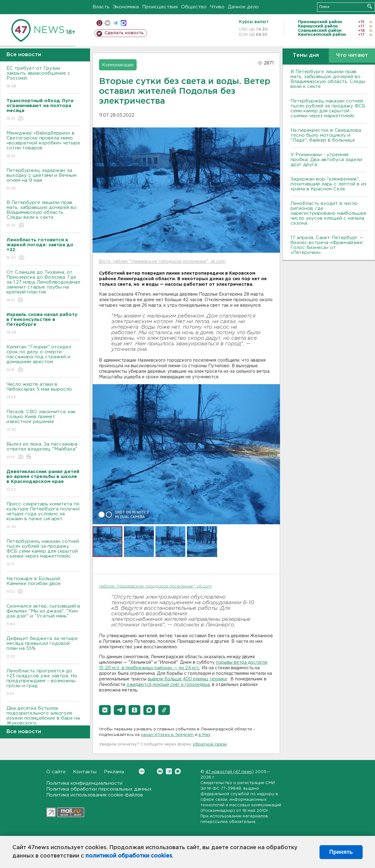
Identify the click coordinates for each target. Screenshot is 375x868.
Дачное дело (243, 7)
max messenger (124, 23)
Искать (370, 6)
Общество (194, 7)
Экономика (126, 7)
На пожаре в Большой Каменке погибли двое (43, 586)
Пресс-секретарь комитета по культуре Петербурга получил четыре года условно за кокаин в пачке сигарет (43, 516)
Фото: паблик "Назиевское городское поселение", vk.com (162, 262)
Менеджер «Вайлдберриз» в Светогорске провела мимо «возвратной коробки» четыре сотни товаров (43, 145)
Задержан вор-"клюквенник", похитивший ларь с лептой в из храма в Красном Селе (328, 184)
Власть (101, 7)
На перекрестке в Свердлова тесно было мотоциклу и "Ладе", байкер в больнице (326, 135)
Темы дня (306, 55)
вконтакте (107, 23)
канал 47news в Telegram (167, 735)
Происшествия (160, 7)
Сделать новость (124, 33)
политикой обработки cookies (129, 856)
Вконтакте (142, 771)
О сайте (56, 772)
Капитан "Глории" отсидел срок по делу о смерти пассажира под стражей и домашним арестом (43, 359)
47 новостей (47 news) (230, 772)
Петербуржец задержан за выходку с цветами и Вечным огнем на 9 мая (43, 180)
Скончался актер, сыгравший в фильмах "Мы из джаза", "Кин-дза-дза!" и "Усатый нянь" (43, 615)
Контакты (85, 772)
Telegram (169, 771)
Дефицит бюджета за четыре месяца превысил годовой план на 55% (43, 648)
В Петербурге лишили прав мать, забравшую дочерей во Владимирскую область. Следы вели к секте (43, 214)
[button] (105, 710)
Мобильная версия (99, 23)
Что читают (352, 55)
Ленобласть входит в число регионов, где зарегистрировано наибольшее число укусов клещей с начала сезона (328, 213)
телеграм (115, 23)
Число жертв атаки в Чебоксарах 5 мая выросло (43, 391)
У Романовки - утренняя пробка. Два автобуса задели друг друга (326, 160)
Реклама (114, 772)
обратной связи (210, 744)
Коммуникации (118, 65)
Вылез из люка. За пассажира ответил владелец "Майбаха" (43, 451)
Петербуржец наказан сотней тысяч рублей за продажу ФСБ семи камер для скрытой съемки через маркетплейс (43, 553)
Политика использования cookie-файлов (95, 795)
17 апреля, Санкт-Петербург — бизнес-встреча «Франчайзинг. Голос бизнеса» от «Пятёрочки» (327, 245)
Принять (341, 852)
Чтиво (217, 7)
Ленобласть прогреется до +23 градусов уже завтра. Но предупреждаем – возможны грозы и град (43, 683)
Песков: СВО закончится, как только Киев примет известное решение (43, 421)
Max (178, 771)
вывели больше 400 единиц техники (187, 679)
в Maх (204, 735)
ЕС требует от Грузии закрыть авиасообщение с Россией (43, 78)
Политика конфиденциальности (84, 783)
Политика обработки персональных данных (99, 789)
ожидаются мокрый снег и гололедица (168, 685)
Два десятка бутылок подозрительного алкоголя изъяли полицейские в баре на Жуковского (43, 720)
